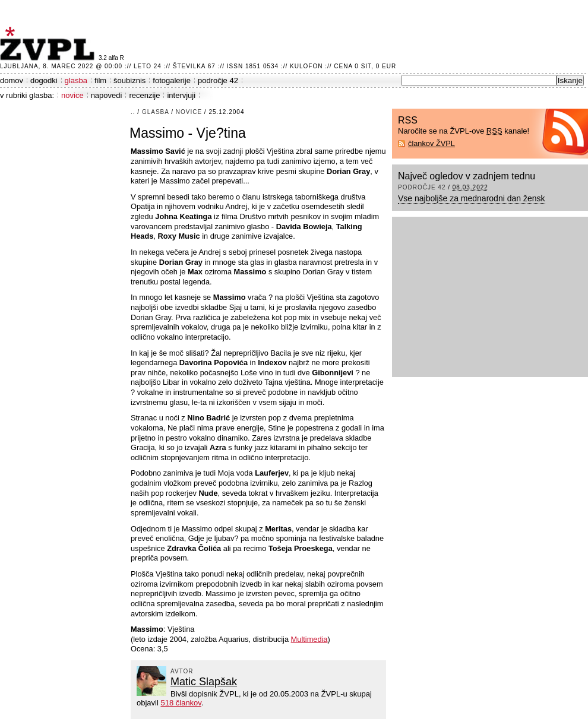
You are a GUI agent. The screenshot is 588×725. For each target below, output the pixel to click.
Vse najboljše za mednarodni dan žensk (472, 198)
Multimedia (309, 639)
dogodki (44, 80)
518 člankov (181, 703)
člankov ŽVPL (431, 143)
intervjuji (181, 95)
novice (72, 95)
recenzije (144, 95)
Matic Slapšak (204, 682)
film (100, 80)
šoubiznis (129, 80)
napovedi (107, 95)
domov (12, 80)
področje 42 (218, 80)
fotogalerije (172, 80)
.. (133, 112)
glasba (76, 80)
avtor (182, 671)
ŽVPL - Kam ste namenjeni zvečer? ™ (49, 44)
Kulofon (306, 66)
